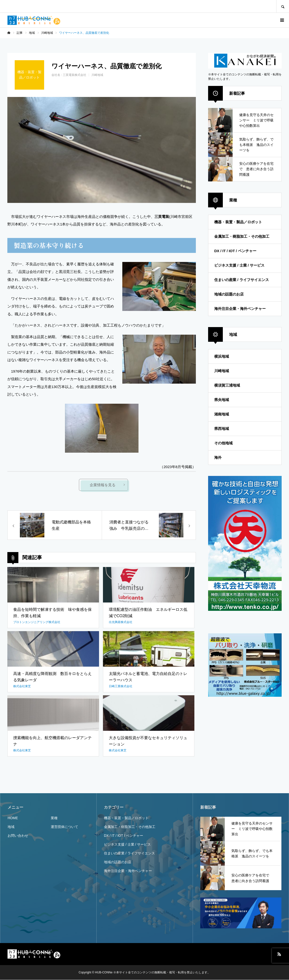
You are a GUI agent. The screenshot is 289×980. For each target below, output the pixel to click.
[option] (102, 150)
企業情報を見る (103, 485)
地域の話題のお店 (229, 294)
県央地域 (222, 400)
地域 (11, 827)
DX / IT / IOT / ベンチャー (235, 251)
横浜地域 (222, 356)
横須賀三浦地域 (227, 385)
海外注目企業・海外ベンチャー (240, 309)
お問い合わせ (18, 836)
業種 (54, 818)
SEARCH (283, 6)
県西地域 (222, 429)
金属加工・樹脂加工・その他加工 (242, 236)
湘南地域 (222, 414)
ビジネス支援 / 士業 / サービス (239, 265)
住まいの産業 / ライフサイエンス (242, 280)
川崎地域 (97, 75)
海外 (218, 457)
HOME (13, 818)
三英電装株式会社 (75, 75)
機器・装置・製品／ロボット (238, 222)
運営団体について (64, 827)
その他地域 (223, 443)
